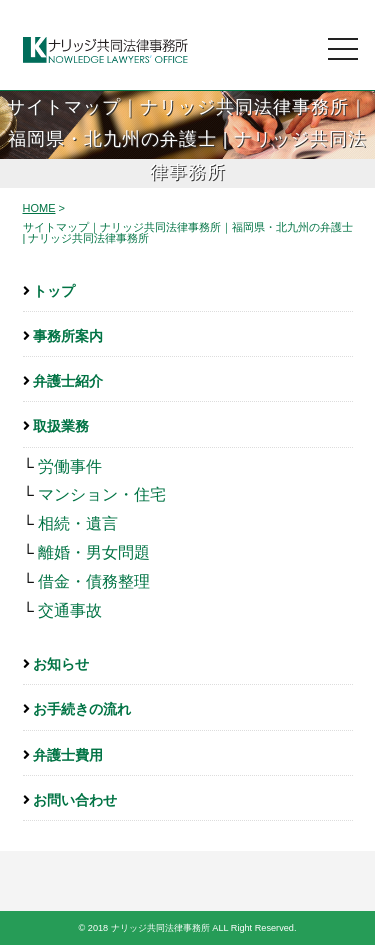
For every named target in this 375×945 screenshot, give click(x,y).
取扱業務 (61, 426)
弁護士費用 (68, 755)
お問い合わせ (75, 800)
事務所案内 (68, 336)
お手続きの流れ (82, 709)
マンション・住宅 (102, 494)
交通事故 (70, 610)
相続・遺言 (78, 523)
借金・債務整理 (94, 581)
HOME (39, 208)
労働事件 (70, 466)
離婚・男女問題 (94, 552)
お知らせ (61, 664)
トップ (54, 291)
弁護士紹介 (68, 381)
